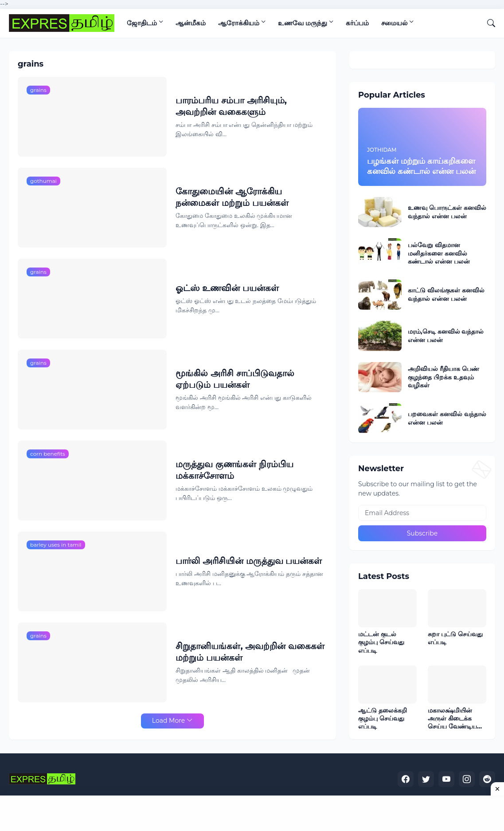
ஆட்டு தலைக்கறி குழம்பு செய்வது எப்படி (383, 718)
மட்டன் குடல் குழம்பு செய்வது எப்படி (381, 642)
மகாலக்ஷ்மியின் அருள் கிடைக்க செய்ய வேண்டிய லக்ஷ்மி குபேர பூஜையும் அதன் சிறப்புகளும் (452, 719)
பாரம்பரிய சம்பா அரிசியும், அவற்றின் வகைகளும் (231, 106)
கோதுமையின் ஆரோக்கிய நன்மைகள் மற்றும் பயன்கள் (232, 197)
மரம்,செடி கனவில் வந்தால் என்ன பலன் (446, 335)
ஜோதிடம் (142, 23)
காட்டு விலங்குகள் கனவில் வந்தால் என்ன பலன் (446, 294)
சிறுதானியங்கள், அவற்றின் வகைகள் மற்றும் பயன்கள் (250, 652)
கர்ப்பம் (357, 23)
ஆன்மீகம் (191, 23)
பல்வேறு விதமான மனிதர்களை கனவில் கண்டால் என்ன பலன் (439, 253)
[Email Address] (422, 513)
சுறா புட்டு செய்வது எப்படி (455, 638)
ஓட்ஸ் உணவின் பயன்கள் (227, 288)
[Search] (488, 23)
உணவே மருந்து (303, 23)
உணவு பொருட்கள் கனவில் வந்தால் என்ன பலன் (447, 212)
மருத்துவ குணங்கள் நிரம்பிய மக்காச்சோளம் (234, 470)
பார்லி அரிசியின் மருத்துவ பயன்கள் (249, 561)
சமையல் (394, 23)
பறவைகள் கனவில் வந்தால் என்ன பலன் (447, 418)
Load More (168, 721)
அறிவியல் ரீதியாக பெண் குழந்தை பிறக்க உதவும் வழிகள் (443, 377)
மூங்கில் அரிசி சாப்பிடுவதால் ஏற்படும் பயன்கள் (235, 379)
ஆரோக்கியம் (239, 23)
